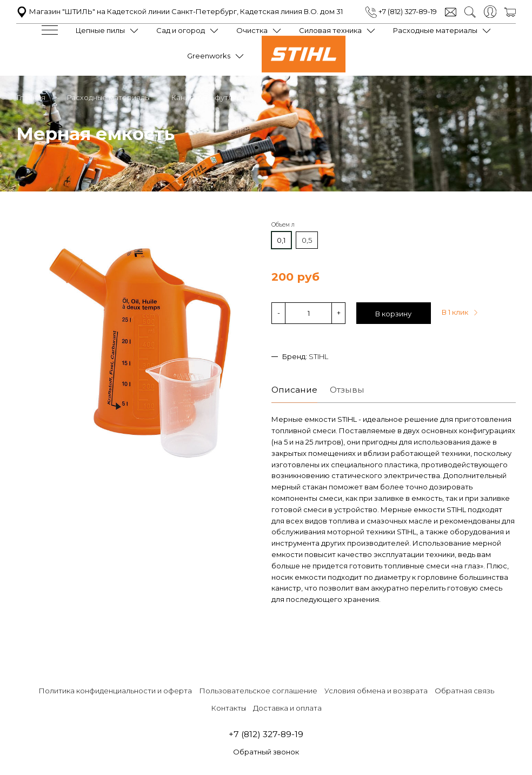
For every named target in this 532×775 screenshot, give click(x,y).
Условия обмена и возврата (376, 691)
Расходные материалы (435, 30)
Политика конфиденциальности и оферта (115, 691)
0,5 (307, 240)
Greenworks (209, 56)
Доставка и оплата (287, 708)
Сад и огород (181, 30)
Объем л (283, 225)
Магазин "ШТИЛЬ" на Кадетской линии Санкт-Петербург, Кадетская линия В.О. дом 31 (179, 11)
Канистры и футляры (209, 97)
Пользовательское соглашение (258, 691)
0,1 (281, 240)
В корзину (393, 314)
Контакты (228, 708)
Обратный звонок (266, 752)
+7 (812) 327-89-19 (401, 11)
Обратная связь (464, 691)
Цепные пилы (100, 30)
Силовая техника (330, 30)
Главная (31, 97)
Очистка (252, 30)
